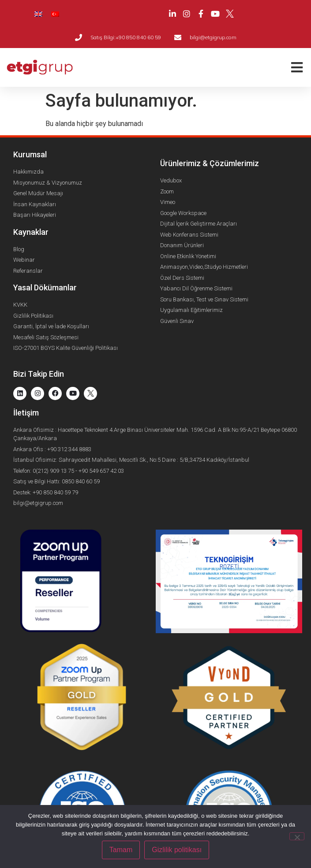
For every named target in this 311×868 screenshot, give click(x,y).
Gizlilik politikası (177, 850)
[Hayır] (297, 836)
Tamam (121, 850)
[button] (297, 68)
